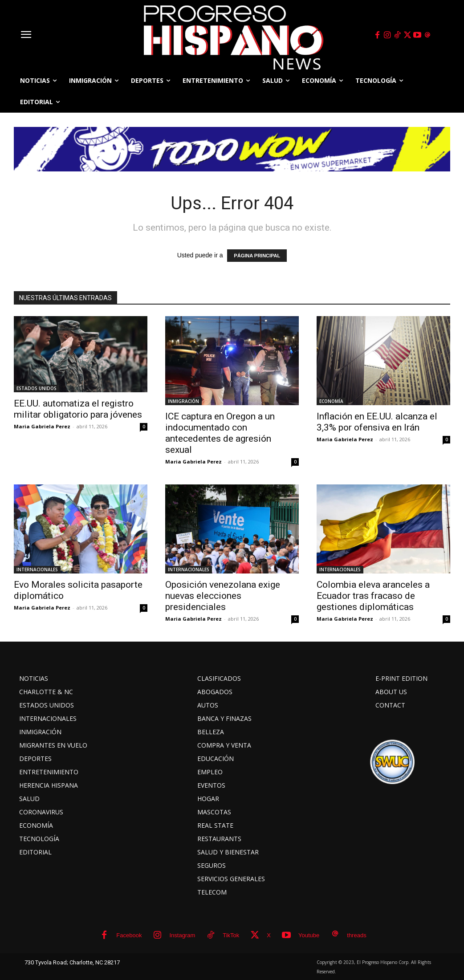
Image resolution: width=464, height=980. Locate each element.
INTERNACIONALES (37, 569)
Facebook (129, 935)
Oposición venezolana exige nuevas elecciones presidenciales (223, 596)
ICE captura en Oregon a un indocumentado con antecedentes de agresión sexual (220, 433)
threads (356, 935)
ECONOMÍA (331, 401)
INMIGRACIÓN (183, 401)
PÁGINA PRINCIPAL (257, 256)
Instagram (182, 935)
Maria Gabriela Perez (42, 426)
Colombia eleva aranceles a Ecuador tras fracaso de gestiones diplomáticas (373, 596)
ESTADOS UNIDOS (37, 388)
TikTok (231, 935)
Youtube (309, 935)
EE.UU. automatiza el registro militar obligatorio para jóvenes (78, 409)
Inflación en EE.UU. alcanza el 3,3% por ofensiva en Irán (377, 422)
